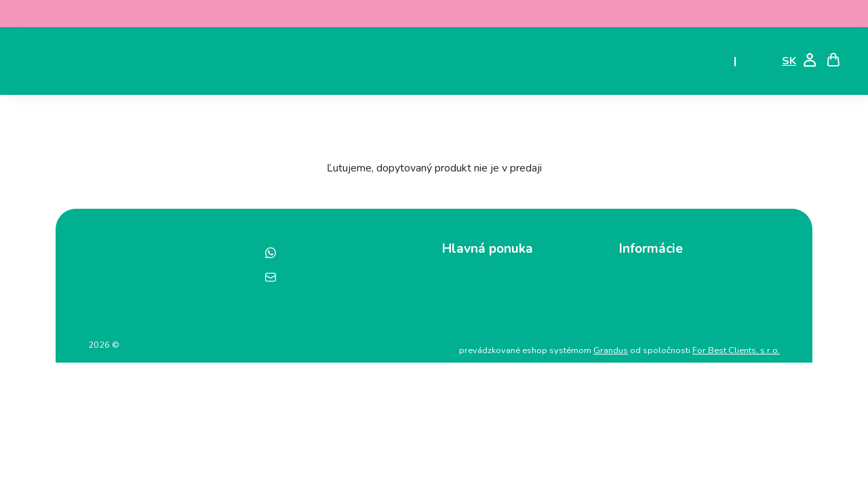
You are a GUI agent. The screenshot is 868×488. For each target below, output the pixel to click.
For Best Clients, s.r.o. (736, 350)
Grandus (611, 350)
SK (789, 61)
